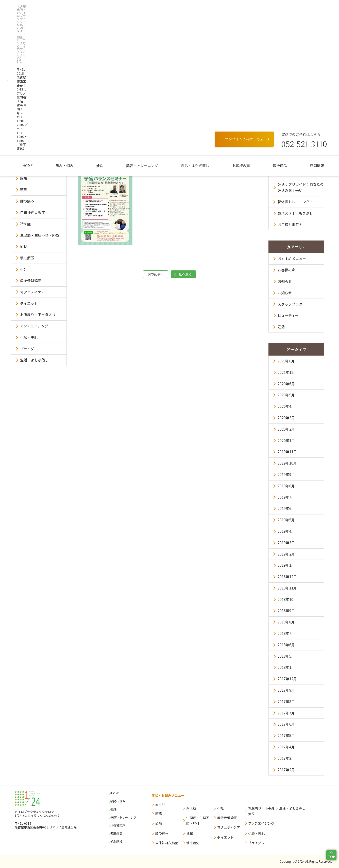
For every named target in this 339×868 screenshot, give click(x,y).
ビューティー (288, 315)
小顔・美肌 (29, 337)
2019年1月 (286, 565)
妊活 (107, 41)
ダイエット (29, 303)
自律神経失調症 (32, 212)
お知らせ (285, 281)
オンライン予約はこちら (244, 16)
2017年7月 (286, 713)
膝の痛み (27, 201)
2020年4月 (286, 406)
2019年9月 (286, 474)
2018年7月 (286, 633)
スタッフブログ (290, 304)
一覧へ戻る (195, 275)
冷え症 (25, 224)
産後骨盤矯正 (31, 281)
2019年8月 (286, 486)
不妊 (24, 269)
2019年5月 (286, 520)
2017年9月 (286, 690)
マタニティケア (32, 292)
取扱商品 (257, 41)
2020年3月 (286, 418)
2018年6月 (286, 645)
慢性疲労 (27, 258)
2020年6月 (286, 384)
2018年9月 (286, 611)
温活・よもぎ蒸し (188, 41)
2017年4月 (286, 747)
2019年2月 (286, 554)
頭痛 (24, 190)
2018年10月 (287, 599)
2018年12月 (287, 577)
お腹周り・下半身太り (38, 315)
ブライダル (29, 349)
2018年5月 (286, 656)
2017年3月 (286, 758)
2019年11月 (287, 452)
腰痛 (24, 178)
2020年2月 (286, 429)
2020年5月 (286, 395)
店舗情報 (286, 41)
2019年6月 (286, 508)
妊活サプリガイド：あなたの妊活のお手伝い (299, 187)
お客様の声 (226, 41)
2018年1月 (286, 667)
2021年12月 (287, 372)
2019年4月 (286, 531)
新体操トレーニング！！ (297, 202)
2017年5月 (286, 735)
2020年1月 (286, 440)
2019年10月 (287, 463)
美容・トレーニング (142, 41)
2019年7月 (286, 497)
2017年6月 (286, 724)
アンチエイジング (34, 326)
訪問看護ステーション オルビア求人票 (299, 170)
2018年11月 (287, 588)
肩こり (25, 167)
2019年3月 (286, 543)
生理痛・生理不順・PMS (40, 235)
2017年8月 (286, 701)
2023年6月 (286, 361)
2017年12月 (287, 679)
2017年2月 (286, 770)
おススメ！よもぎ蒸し (295, 213)
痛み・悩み (80, 41)
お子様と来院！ (290, 225)
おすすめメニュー (292, 258)
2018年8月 (286, 622)
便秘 (24, 246)
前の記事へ (144, 275)
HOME (50, 41)
